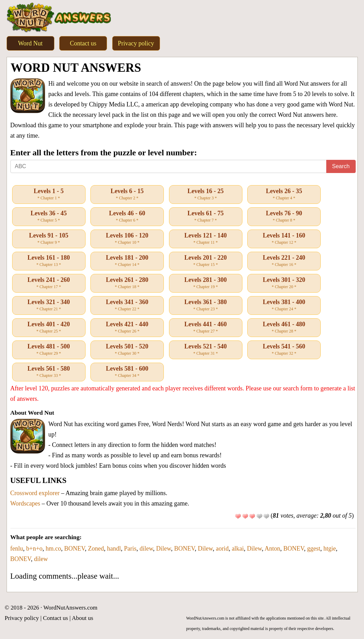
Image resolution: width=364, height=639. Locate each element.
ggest (314, 549)
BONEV (74, 549)
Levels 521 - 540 (206, 350)
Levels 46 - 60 (127, 217)
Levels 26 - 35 (284, 195)
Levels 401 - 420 (49, 328)
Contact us (83, 43)
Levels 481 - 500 (49, 350)
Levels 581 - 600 (127, 372)
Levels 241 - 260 (49, 283)
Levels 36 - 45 (49, 217)
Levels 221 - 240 (284, 261)
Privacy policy (136, 43)
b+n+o (34, 549)
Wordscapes (25, 503)
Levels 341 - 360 (127, 305)
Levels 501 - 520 (127, 350)
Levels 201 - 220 (206, 261)
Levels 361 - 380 (206, 305)
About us (82, 618)
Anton (272, 549)
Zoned (96, 549)
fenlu (17, 549)
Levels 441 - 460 (206, 328)
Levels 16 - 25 (206, 195)
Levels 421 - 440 (127, 328)
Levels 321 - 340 (49, 305)
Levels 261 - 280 (127, 283)
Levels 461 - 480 (284, 328)
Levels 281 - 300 (206, 283)
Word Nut (30, 43)
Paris (130, 549)
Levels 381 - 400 (284, 305)
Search (341, 166)
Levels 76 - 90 (284, 217)
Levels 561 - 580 (49, 372)
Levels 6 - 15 (127, 195)
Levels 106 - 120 (127, 239)
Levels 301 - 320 (284, 283)
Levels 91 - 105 (49, 239)
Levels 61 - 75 (206, 217)
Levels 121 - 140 (206, 239)
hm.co (54, 549)
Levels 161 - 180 (49, 261)
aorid (222, 549)
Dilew (164, 549)
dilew (146, 549)
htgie (330, 549)
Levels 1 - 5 (49, 195)
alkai (238, 549)
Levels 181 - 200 (127, 261)
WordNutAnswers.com (70, 608)
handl (114, 549)
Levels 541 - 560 (284, 350)
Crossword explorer (35, 493)
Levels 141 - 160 (284, 239)
